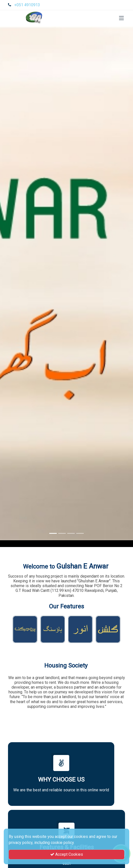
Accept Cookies (67, 854)
